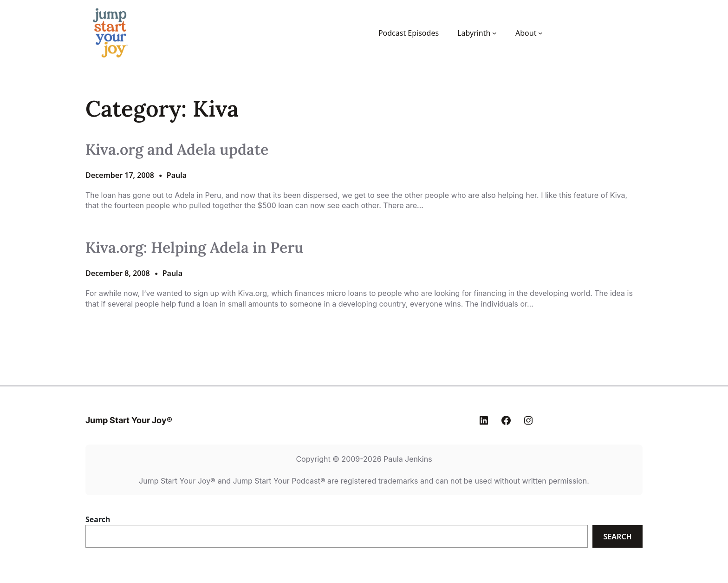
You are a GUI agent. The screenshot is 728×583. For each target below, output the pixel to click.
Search (98, 519)
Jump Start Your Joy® (129, 420)
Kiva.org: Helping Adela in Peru (195, 248)
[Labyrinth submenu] (494, 33)
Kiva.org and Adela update (177, 150)
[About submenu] (540, 33)
